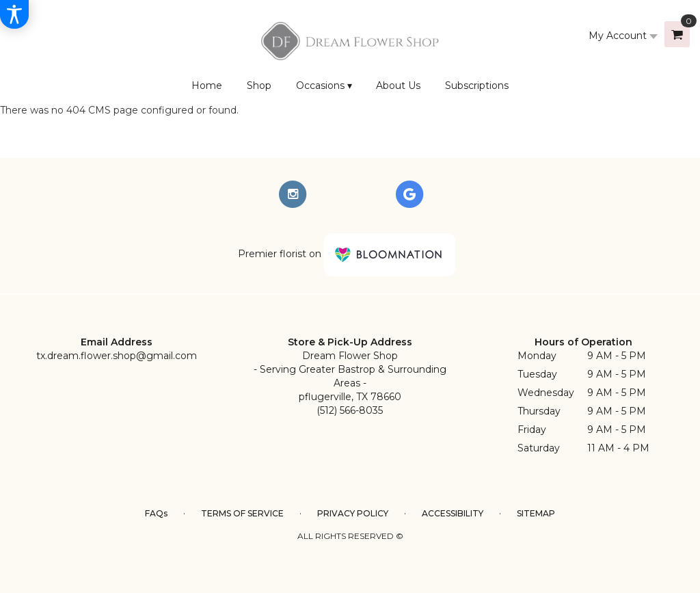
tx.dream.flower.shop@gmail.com (117, 356)
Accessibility (453, 513)
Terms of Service (242, 513)
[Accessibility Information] (14, 14)
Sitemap (536, 513)
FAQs (156, 513)
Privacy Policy (353, 513)
